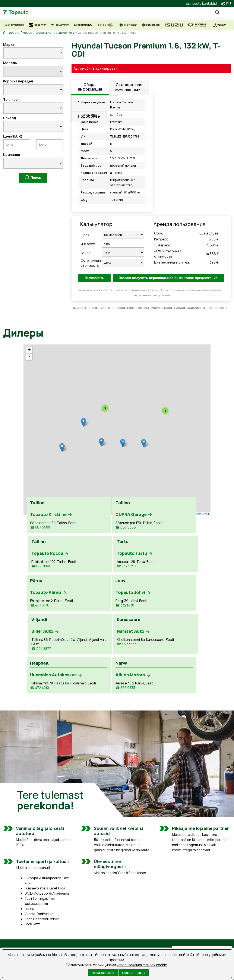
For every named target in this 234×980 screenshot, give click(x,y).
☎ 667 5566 (86, 538)
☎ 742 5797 (177, 538)
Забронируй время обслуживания (78, 940)
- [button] (29, 357)
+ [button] (29, 350)
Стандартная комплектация (129, 88)
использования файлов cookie (142, 965)
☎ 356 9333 (85, 632)
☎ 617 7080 (131, 538)
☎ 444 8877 (131, 586)
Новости (128, 945)
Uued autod (12, 938)
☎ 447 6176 (40, 588)
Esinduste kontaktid (201, 3)
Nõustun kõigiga (134, 973)
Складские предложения (54, 33)
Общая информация (90, 88)
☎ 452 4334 (177, 582)
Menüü (227, 12)
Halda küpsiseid (103, 973)
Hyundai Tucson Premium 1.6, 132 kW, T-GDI (106, 33)
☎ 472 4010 (39, 642)
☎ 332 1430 (85, 577)
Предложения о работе (141, 938)
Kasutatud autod (16, 945)
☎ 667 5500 (40, 538)
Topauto (13, 33)
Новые (28, 33)
